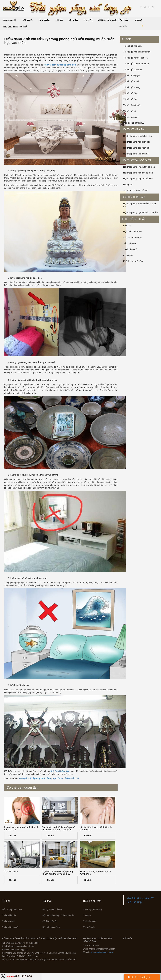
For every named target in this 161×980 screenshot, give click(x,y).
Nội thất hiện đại (134, 129)
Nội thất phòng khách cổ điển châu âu (140, 205)
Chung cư (128, 255)
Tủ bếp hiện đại (131, 117)
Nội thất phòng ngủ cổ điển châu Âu (140, 212)
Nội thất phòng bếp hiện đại (136, 148)
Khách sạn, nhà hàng (133, 261)
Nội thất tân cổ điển (136, 160)
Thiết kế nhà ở (130, 249)
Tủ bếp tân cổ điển (132, 105)
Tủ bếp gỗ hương (132, 87)
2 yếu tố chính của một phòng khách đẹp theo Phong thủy (57, 873)
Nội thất (47, 901)
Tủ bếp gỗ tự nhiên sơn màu (137, 52)
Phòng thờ (128, 185)
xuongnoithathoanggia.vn (102, 952)
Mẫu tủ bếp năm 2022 (134, 123)
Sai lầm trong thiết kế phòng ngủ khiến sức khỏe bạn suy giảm (59, 828)
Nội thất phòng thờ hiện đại (136, 154)
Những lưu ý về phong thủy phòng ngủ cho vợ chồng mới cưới (49, 778)
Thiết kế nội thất (134, 219)
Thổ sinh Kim (11, 872)
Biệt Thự (127, 226)
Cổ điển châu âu (133, 197)
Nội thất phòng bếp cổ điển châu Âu (58, 915)
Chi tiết (12, 836)
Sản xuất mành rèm (133, 237)
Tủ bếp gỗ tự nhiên (132, 46)
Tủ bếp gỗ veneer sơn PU (136, 58)
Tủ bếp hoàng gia (132, 75)
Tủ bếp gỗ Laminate (133, 70)
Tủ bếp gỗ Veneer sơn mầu (136, 64)
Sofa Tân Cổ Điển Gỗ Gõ (135, 190)
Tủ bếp (126, 39)
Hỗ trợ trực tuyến (139, 977)
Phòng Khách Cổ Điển (52, 909)
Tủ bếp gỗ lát (130, 111)
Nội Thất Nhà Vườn (133, 231)
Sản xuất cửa (130, 243)
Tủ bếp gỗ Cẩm (131, 93)
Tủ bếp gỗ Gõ (130, 99)
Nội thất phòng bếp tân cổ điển (138, 179)
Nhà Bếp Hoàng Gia (60, 771)
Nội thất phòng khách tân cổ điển (139, 167)
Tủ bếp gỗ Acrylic (132, 81)
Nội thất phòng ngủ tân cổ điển (138, 173)
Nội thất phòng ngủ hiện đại (136, 142)
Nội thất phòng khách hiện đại (137, 136)
